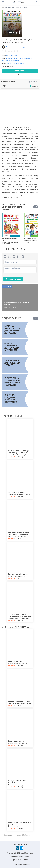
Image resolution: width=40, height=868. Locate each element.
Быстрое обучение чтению (16, 63)
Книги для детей (12, 56)
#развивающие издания (10, 60)
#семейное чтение (12, 59)
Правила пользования (20, 856)
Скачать (35, 86)
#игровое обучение (25, 59)
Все (36, 207)
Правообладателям (20, 860)
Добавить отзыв (13, 279)
